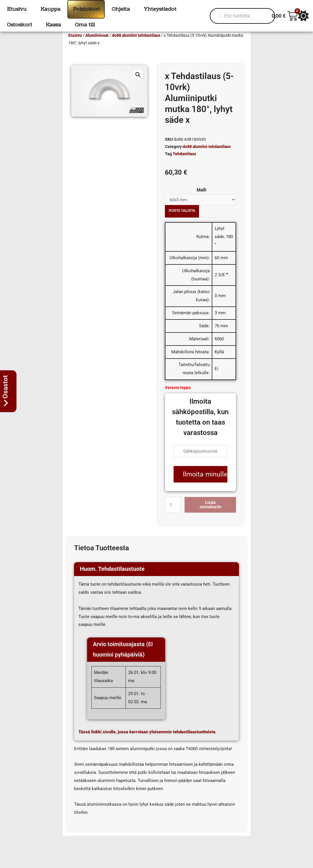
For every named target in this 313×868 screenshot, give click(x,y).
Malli (201, 198)
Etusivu (75, 44)
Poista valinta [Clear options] (182, 219)
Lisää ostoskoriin (210, 513)
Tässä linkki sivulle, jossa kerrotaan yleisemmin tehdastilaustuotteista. (147, 740)
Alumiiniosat (97, 44)
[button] (138, 83)
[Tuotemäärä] (173, 513)
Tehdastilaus (184, 162)
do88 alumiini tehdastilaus (136, 44)
